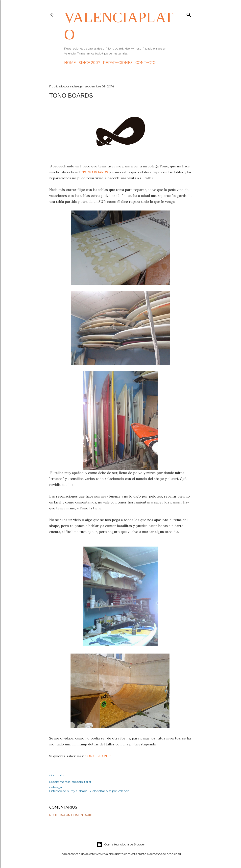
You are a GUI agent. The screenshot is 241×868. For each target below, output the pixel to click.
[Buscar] (189, 14)
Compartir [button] (57, 775)
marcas (65, 782)
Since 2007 (89, 63)
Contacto (145, 63)
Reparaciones (118, 63)
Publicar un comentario (71, 815)
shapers (77, 782)
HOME (70, 63)
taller (88, 782)
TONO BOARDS (95, 172)
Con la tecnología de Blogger (121, 844)
